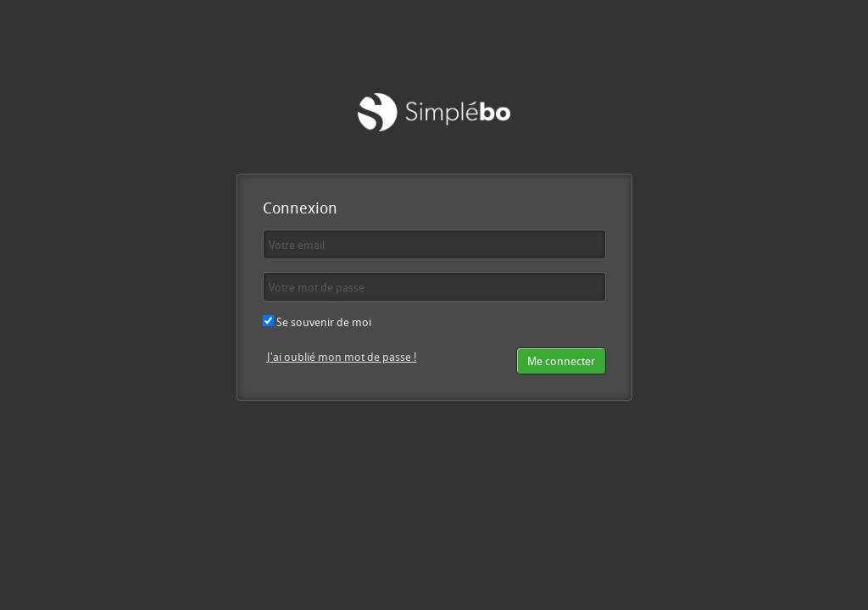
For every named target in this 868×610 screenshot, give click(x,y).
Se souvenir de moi (317, 322)
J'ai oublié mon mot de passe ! (342, 357)
